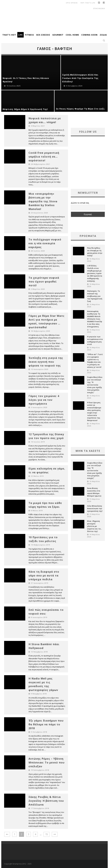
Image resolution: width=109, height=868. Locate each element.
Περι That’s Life (88, 3)
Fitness (29, 35)
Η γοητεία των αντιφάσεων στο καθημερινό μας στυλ (95, 340)
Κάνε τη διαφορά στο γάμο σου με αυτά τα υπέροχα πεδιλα (44, 575)
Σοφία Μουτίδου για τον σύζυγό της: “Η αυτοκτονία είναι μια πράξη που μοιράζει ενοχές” (95, 385)
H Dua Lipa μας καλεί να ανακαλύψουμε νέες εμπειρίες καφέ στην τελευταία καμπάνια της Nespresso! (94, 411)
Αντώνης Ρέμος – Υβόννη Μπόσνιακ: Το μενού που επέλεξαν (47, 762)
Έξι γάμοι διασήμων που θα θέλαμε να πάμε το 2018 (46, 724)
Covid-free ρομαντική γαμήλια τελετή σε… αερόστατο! (44, 157)
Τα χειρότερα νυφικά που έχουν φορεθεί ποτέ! (44, 281)
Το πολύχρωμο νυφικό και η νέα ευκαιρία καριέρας (45, 243)
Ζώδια (103, 35)
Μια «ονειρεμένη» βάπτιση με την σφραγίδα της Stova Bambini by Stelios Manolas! (43, 201)
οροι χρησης (72, 3)
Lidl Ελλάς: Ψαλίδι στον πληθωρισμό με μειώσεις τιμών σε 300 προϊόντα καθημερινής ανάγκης (95, 273)
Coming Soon (89, 35)
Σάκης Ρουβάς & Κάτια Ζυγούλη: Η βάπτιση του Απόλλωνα (46, 801)
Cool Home (72, 35)
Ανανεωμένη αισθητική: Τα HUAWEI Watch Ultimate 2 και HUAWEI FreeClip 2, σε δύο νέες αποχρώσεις (95, 319)
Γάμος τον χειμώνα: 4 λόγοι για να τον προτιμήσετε (44, 400)
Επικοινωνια (99, 8)
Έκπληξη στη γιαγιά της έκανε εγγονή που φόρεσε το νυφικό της (46, 362)
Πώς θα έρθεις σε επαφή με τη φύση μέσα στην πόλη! (95, 252)
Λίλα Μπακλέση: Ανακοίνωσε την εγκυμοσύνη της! (95, 509)
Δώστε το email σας (80, 203)
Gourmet (58, 35)
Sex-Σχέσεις (43, 35)
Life (21, 35)
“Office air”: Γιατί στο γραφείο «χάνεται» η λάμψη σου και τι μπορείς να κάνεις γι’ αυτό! (95, 361)
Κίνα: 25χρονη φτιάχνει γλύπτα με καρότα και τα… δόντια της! (95, 526)
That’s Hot (9, 35)
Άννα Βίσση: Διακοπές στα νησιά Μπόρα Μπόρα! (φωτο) (94, 492)
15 (47, 834)
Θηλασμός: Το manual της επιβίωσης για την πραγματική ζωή (95, 296)
